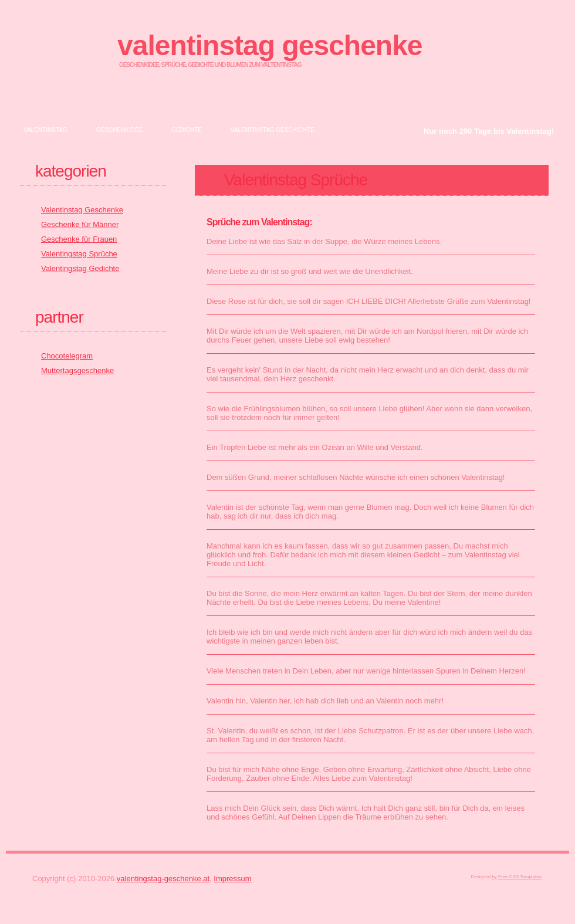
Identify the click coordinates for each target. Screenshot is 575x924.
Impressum (232, 879)
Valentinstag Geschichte (273, 130)
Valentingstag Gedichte (80, 268)
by (494, 877)
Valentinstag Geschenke (270, 45)
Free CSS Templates (520, 877)
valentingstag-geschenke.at (163, 879)
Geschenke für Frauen (79, 239)
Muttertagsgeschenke (77, 370)
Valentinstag (45, 130)
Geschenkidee (119, 130)
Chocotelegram (67, 356)
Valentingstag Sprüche (79, 254)
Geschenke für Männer (80, 224)
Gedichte (187, 130)
